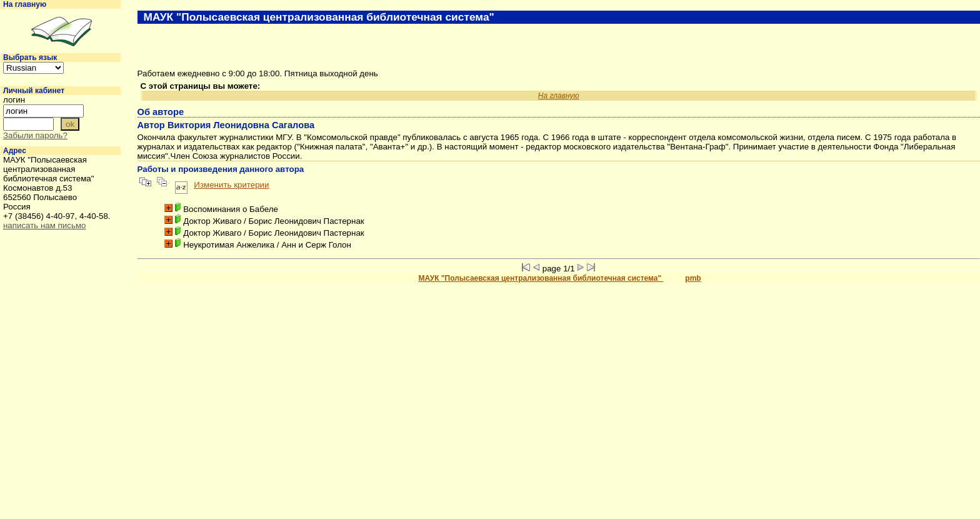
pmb (693, 278)
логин (14, 100)
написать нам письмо (44, 225)
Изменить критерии (231, 185)
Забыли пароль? (35, 135)
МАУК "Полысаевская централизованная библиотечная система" (541, 278)
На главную (25, 4)
